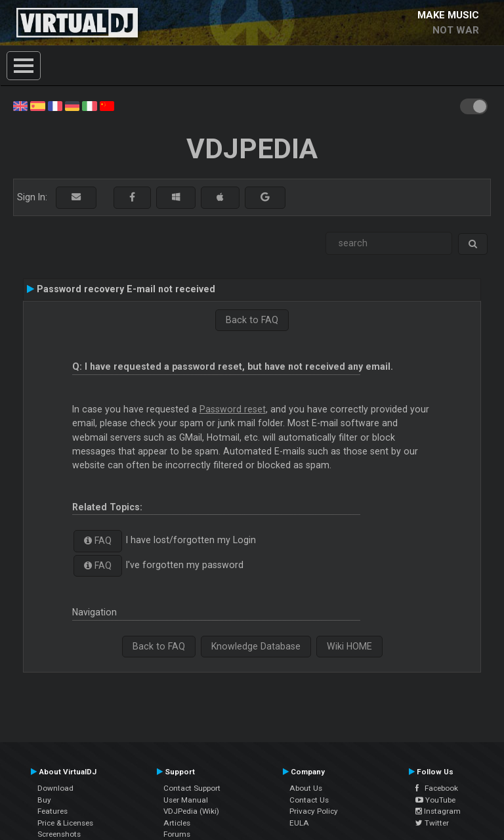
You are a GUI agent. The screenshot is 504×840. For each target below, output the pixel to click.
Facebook (437, 788)
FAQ (98, 541)
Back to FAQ (252, 320)
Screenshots (59, 834)
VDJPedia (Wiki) (191, 811)
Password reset (233, 409)
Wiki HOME (349, 646)
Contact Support (192, 788)
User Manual (186, 800)
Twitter (432, 823)
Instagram (438, 811)
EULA (299, 823)
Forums (177, 834)
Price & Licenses (65, 823)
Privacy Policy (314, 811)
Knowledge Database (256, 646)
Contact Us (309, 800)
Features (52, 811)
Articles (177, 823)
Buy (44, 800)
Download (55, 788)
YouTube (435, 800)
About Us (306, 788)
